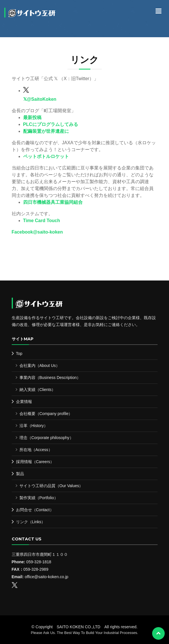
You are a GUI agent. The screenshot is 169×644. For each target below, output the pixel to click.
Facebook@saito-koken (37, 232)
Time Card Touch (42, 221)
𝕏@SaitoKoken (40, 99)
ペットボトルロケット (46, 156)
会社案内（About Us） (40, 366)
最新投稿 (32, 117)
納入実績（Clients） (38, 390)
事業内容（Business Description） (50, 378)
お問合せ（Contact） (35, 510)
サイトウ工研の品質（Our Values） (51, 486)
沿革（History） (34, 426)
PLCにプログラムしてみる (51, 124)
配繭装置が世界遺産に (46, 131)
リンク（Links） (31, 522)
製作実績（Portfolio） (39, 498)
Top (19, 353)
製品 (20, 474)
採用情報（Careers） (35, 462)
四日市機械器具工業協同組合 (53, 202)
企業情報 (24, 402)
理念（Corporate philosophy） (46, 438)
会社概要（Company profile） (46, 414)
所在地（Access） (36, 450)
